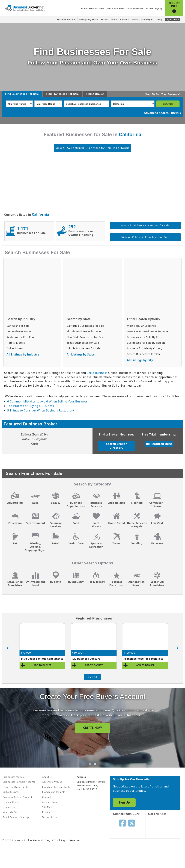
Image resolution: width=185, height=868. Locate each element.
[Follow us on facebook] (122, 823)
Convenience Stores (19, 331)
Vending (137, 543)
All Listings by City (140, 360)
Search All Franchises (157, 583)
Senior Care (76, 543)
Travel (117, 543)
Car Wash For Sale (18, 326)
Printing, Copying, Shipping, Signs (35, 547)
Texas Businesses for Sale (83, 343)
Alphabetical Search (137, 583)
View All (92, 677)
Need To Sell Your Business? (163, 94)
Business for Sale (66, 20)
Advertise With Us (52, 782)
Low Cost (157, 523)
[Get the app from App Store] (165, 830)
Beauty (56, 503)
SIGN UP (92, 728)
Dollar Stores (15, 348)
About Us (47, 777)
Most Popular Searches (141, 326)
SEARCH (168, 104)
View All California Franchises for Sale (145, 237)
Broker (99, 94)
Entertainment (35, 523)
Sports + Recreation (96, 545)
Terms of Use (50, 817)
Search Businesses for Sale (144, 354)
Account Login (50, 802)
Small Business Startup (16, 817)
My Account (173, 19)
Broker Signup (154, 8)
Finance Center (109, 20)
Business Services (96, 504)
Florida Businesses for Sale (84, 331)
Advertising (15, 503)
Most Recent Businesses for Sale (147, 331)
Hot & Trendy (96, 582)
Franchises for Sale (93, 8)
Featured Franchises (117, 583)
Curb (35, 444)
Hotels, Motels (16, 343)
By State (56, 582)
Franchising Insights (54, 792)
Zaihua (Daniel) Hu (35, 434)
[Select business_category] (86, 104)
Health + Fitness (96, 525)
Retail (56, 543)
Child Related (117, 503)
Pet (15, 543)
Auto (35, 503)
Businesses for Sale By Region (146, 343)
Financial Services (56, 525)
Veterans (157, 543)
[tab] (90, 764)
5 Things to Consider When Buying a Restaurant (41, 410)
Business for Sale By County (145, 348)
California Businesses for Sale (86, 326)
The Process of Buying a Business (31, 406)
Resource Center (129, 20)
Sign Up (124, 802)
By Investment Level (35, 583)
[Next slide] (177, 648)
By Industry (76, 582)
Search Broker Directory (117, 446)
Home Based (117, 523)
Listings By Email (88, 20)
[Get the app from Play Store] (165, 854)
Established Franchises (15, 583)
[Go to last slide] (8, 648)
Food (76, 523)
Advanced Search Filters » (163, 113)
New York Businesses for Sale (85, 337)
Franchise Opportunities (17, 787)
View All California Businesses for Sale (145, 225)
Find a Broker (135, 8)
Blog (160, 20)
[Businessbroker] (25, 8)
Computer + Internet (157, 504)
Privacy (46, 812)
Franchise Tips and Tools (56, 787)
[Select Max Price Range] (48, 104)
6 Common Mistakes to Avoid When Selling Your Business (47, 401)
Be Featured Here (159, 444)
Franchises (60, 94)
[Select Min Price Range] (19, 104)
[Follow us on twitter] (132, 823)
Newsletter (9, 807)
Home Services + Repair (137, 525)
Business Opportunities (76, 504)
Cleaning (137, 503)
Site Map (47, 807)
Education (15, 523)
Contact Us (48, 797)
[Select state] (133, 104)
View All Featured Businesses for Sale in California (92, 148)
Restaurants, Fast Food (21, 337)
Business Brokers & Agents (18, 797)
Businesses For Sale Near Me (19, 782)
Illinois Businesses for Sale (84, 348)
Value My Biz (148, 20)
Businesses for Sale (14, 777)
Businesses (19, 94)
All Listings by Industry (23, 354)
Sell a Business (116, 8)
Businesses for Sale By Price (145, 337)
